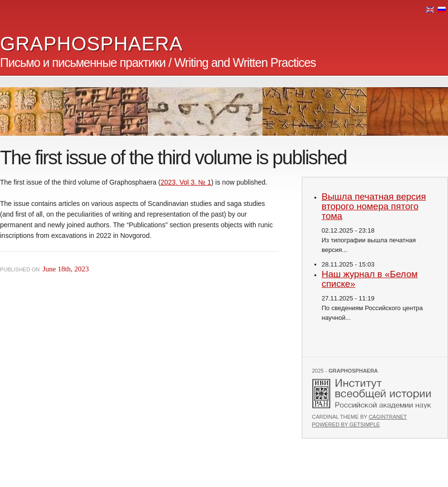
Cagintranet (388, 417)
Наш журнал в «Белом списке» (370, 279)
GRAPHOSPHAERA (92, 44)
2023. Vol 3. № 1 (186, 182)
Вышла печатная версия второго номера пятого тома (374, 206)
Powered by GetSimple (346, 424)
